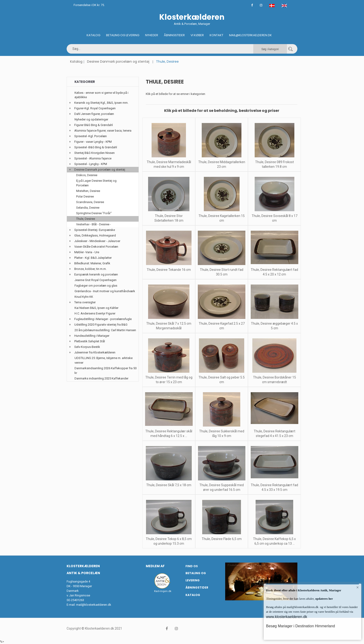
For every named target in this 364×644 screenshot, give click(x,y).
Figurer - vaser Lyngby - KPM (93, 142)
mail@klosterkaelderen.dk (94, 605)
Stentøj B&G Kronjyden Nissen (94, 153)
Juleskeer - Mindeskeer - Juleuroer (97, 241)
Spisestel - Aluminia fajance (93, 158)
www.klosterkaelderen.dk (287, 617)
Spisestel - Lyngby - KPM (91, 164)
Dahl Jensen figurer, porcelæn (94, 114)
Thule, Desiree (86, 219)
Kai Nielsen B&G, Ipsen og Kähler (96, 308)
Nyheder (152, 35)
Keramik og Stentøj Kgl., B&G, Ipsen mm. (101, 103)
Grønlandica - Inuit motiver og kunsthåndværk (105, 291)
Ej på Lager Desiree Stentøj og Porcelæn (96, 183)
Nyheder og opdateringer (91, 119)
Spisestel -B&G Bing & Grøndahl (96, 147)
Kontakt (216, 35)
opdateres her (324, 599)
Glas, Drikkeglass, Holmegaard (95, 235)
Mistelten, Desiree (88, 191)
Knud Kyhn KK (84, 297)
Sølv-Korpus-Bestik (87, 347)
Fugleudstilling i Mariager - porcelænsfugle (103, 319)
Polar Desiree (85, 196)
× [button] (358, 587)
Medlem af (155, 566)
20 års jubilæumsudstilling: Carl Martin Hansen (105, 330)
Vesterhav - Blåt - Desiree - (94, 224)
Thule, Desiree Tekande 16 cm (169, 270)
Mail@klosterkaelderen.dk (250, 35)
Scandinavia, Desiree (90, 202)
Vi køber (197, 35)
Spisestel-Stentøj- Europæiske (95, 230)
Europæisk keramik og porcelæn (96, 274)
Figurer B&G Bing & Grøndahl (94, 125)
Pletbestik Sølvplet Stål (90, 341)
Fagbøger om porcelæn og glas (96, 286)
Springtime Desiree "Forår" (94, 213)
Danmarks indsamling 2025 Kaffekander (101, 378)
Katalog (93, 35)
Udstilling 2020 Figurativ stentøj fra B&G (101, 325)
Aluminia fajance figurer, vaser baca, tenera (103, 131)
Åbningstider (174, 35)
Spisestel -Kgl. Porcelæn (91, 136)
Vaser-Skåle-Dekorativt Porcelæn (96, 247)
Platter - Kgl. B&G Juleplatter (93, 258)
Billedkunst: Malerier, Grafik (92, 263)
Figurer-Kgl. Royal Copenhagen (95, 108)
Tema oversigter (85, 302)
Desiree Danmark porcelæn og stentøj (118, 61)
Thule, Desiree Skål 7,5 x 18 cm (169, 485)
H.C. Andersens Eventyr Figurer (95, 313)
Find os (192, 566)
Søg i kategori (270, 49)
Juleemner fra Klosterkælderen (95, 352)
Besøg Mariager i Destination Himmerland (301, 626)
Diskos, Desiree (87, 175)
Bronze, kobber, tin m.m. (90, 269)
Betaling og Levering (123, 35)
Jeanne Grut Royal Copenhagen (96, 280)
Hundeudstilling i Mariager (92, 336)
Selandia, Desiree (88, 208)
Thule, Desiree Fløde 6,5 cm (222, 539)
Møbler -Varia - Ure (87, 252)
